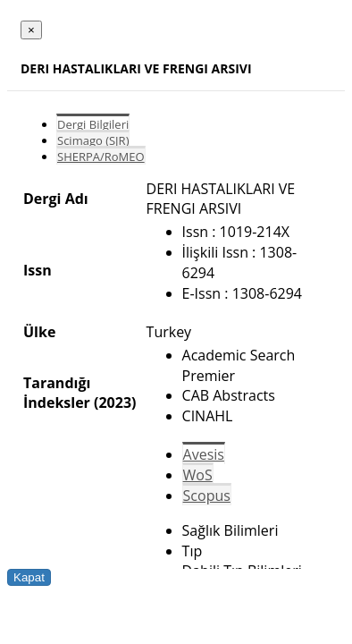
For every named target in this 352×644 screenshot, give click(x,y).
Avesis (204, 454)
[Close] (31, 30)
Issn (38, 270)
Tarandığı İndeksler (57, 393)
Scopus (207, 496)
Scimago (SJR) (93, 140)
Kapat (29, 577)
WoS (198, 475)
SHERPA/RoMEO (101, 157)
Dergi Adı (56, 199)
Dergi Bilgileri (93, 124)
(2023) (115, 402)
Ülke (39, 332)
